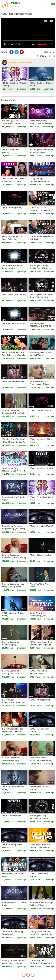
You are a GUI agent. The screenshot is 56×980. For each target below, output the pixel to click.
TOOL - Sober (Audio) (12, 208)
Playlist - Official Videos (20, 62)
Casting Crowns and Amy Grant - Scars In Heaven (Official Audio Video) (14, 963)
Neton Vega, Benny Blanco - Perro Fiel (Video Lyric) (41, 123)
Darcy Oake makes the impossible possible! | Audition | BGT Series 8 (13, 732)
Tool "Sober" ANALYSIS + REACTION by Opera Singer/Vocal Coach (14, 181)
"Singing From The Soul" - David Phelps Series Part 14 (14, 442)
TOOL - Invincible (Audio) (41, 526)
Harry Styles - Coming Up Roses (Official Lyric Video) (41, 297)
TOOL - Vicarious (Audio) (41, 468)
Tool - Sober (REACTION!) (14, 294)
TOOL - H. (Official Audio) (14, 323)
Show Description (47, 56)
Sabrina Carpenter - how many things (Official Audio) (13, 587)
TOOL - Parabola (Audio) (41, 700)
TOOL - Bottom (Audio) (40, 410)
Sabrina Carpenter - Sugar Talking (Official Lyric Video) (42, 905)
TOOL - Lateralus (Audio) (14, 381)
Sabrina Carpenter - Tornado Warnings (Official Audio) (11, 760)
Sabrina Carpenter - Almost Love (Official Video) (39, 384)
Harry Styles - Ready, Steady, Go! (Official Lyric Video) (41, 268)
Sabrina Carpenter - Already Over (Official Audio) (12, 673)
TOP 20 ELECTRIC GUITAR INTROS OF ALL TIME (41, 963)
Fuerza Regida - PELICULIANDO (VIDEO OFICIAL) (40, 326)
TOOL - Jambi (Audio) (12, 816)
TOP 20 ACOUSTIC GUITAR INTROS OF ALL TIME (41, 210)
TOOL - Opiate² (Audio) (40, 555)
